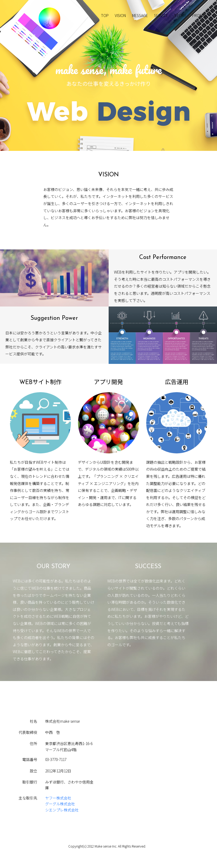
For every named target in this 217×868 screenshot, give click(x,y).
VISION (120, 15)
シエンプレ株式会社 (62, 810)
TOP (105, 15)
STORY (180, 15)
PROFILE (199, 15)
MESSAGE (140, 15)
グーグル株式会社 (60, 804)
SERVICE (161, 15)
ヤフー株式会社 (58, 798)
